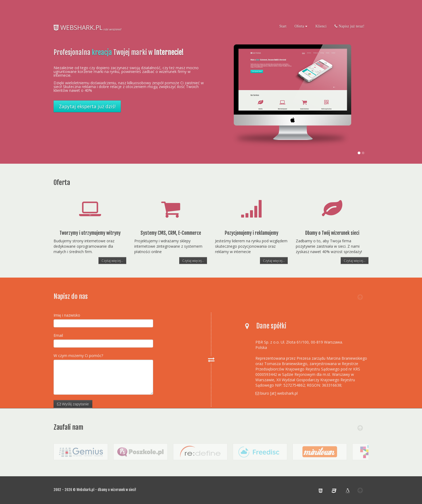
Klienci (321, 26)
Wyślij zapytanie (73, 404)
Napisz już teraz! (351, 26)
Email (58, 335)
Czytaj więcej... (112, 261)
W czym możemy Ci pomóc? (78, 356)
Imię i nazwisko (67, 315)
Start (283, 26)
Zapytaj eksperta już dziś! (87, 106)
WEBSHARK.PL (78, 27)
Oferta (301, 26)
